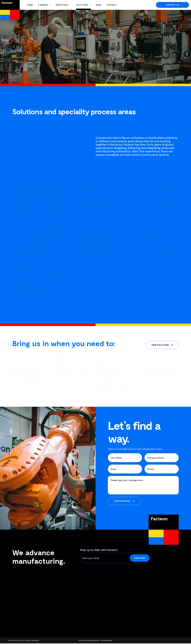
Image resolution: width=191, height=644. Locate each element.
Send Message (122, 501)
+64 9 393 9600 (109, 609)
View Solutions (160, 345)
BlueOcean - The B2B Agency (101, 640)
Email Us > (105, 614)
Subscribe (140, 558)
